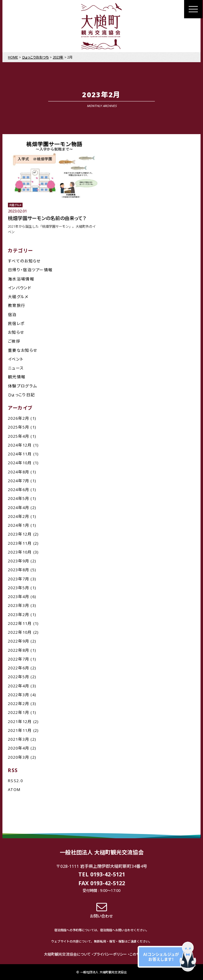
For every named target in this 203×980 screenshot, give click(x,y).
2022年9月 (19, 641)
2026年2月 (19, 418)
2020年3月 (19, 757)
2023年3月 (19, 605)
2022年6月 (19, 668)
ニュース (16, 368)
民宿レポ (16, 323)
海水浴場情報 (21, 279)
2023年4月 (19, 597)
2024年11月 (20, 454)
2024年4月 (19, 508)
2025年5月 (19, 427)
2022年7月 (19, 659)
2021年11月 (20, 730)
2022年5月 (19, 677)
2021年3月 (19, 739)
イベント (16, 359)
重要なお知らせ (23, 350)
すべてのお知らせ (24, 261)
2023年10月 (20, 552)
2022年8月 (19, 650)
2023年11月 (20, 543)
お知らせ (16, 332)
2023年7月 (19, 579)
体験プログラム (22, 386)
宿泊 (12, 315)
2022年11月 (20, 623)
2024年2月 (19, 516)
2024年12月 (20, 445)
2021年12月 (20, 722)
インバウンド (20, 288)
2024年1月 (19, 525)
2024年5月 (19, 498)
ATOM (14, 789)
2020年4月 (19, 748)
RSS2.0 (15, 781)
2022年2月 (19, 704)
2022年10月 (20, 632)
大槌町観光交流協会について (67, 954)
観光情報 (17, 377)
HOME (13, 57)
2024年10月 (20, 463)
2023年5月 (19, 588)
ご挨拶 (14, 341)
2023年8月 (19, 570)
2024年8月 (19, 472)
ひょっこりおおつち (35, 57)
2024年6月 (19, 490)
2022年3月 (19, 695)
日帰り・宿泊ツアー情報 (30, 270)
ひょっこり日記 (21, 395)
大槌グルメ (18, 297)
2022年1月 (19, 712)
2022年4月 (19, 686)
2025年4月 (19, 436)
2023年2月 (19, 615)
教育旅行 (17, 305)
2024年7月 (19, 481)
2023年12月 (20, 534)
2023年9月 (19, 561)
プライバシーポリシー (110, 954)
